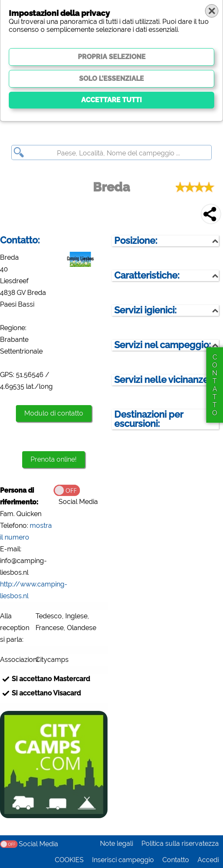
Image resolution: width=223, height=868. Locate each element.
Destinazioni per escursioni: (149, 419)
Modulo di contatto (54, 413)
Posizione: (136, 241)
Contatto (176, 860)
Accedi (208, 860)
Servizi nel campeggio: (163, 345)
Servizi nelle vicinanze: (162, 380)
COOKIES (69, 860)
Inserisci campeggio (123, 860)
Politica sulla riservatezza (180, 843)
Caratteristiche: (147, 275)
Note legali (117, 843)
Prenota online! (54, 459)
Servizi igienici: (145, 310)
